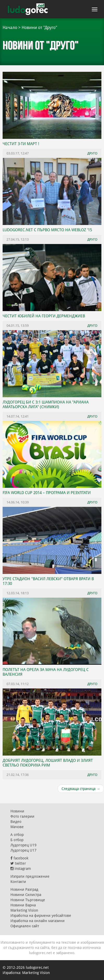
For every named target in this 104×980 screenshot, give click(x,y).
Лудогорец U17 (23, 850)
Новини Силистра (26, 895)
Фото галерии (22, 816)
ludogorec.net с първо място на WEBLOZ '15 (47, 230)
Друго (92, 153)
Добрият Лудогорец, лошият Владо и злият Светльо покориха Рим (48, 763)
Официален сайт (25, 926)
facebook (19, 858)
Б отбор (17, 840)
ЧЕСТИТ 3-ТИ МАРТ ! (21, 144)
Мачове (17, 827)
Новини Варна (23, 905)
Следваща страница (81, 789)
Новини (17, 811)
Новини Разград (24, 889)
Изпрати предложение (30, 876)
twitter (18, 863)
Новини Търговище (28, 900)
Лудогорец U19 (23, 845)
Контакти (18, 882)
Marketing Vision (24, 910)
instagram (21, 869)
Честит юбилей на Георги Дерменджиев (44, 316)
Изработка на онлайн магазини (38, 921)
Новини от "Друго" (39, 28)
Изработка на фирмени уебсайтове (41, 916)
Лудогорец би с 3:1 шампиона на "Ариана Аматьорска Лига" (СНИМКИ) (46, 405)
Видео (16, 822)
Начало (10, 28)
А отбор (17, 835)
